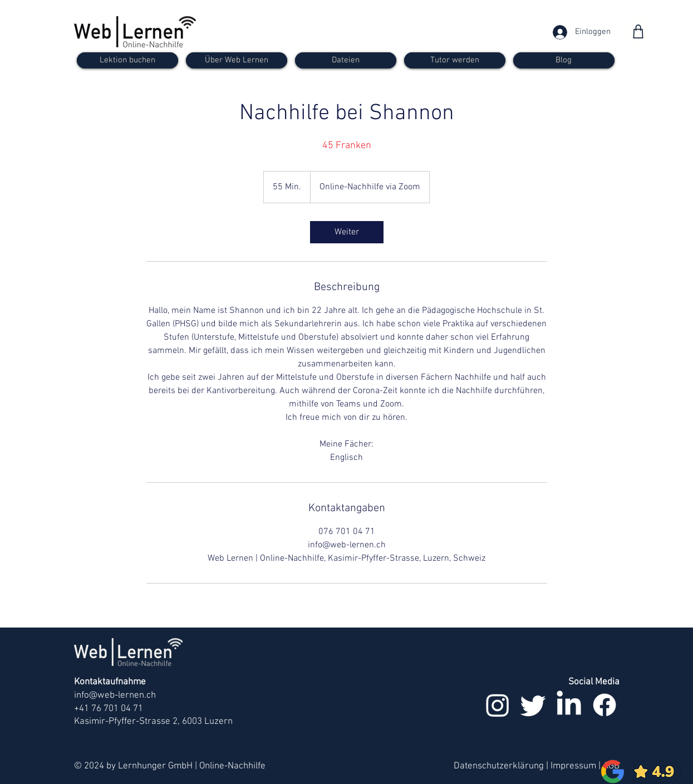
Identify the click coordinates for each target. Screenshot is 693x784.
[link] (347, 232)
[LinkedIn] (569, 705)
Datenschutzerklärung (499, 766)
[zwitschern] (533, 705)
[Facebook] (604, 705)
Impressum (573, 766)
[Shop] (638, 31)
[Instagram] (498, 705)
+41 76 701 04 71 (109, 709)
